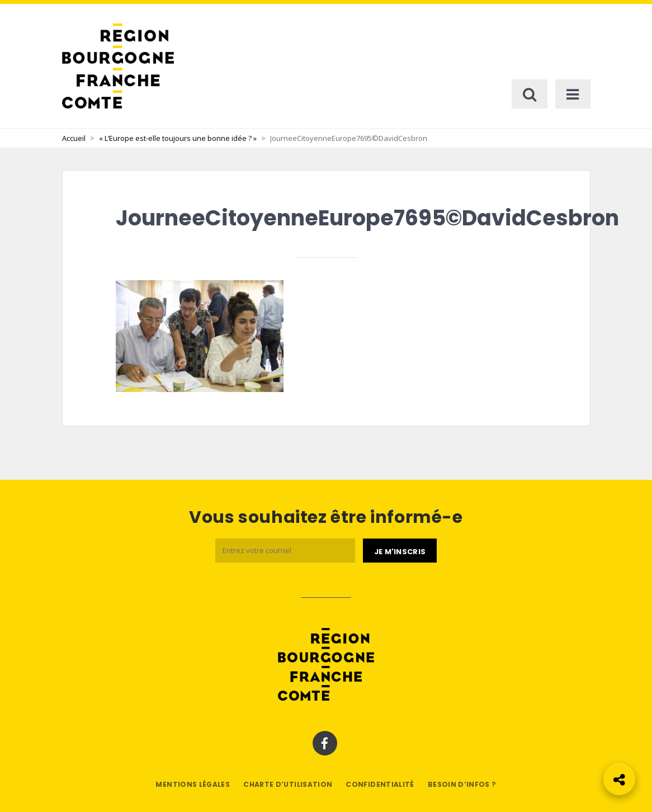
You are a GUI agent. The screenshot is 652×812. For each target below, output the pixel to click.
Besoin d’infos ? (462, 784)
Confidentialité (380, 784)
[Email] (285, 551)
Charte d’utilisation (288, 784)
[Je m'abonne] (400, 551)
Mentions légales (193, 784)
